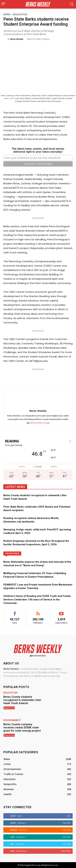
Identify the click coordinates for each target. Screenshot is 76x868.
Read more (9, 708)
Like (68, 816)
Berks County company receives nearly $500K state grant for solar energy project (22, 727)
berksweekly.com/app (40, 423)
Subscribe (66, 851)
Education (20, 14)
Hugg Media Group (32, 865)
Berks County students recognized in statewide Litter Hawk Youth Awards (22, 700)
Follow (66, 823)
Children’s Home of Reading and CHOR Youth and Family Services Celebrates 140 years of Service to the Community (37, 600)
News (7, 14)
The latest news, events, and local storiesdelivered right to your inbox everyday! (38, 150)
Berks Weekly (17, 39)
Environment (12, 720)
